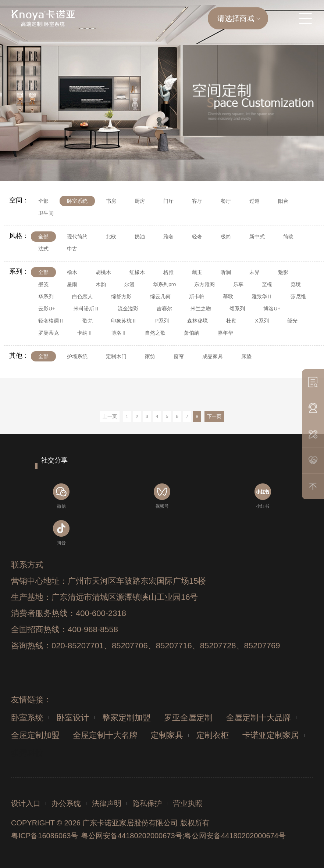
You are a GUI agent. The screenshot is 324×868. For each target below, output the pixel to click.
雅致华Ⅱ (262, 296)
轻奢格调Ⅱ (51, 321)
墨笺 (43, 284)
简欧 (288, 237)
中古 (72, 249)
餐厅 (226, 201)
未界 (254, 272)
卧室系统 (77, 201)
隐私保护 (147, 803)
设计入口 (26, 803)
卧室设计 (73, 718)
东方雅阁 (204, 284)
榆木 (72, 272)
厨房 (140, 201)
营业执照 (188, 803)
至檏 (267, 284)
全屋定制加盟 (35, 735)
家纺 (150, 356)
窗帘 (179, 356)
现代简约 (77, 237)
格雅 (168, 272)
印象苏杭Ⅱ (124, 321)
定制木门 (116, 356)
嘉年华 (225, 333)
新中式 (257, 237)
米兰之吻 (201, 309)
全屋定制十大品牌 (259, 718)
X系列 (262, 321)
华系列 (46, 296)
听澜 (226, 272)
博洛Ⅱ (119, 333)
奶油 (140, 237)
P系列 (162, 321)
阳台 (283, 201)
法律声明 (107, 803)
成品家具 (213, 356)
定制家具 (167, 735)
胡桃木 (103, 272)
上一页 (110, 416)
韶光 (292, 321)
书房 (111, 201)
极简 (226, 237)
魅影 (283, 272)
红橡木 (137, 272)
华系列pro (164, 284)
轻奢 (197, 237)
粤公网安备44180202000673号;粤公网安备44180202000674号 (183, 836)
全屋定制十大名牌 (105, 735)
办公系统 (66, 803)
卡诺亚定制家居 (271, 735)
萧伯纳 (192, 333)
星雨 (72, 284)
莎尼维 (298, 296)
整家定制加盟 (127, 718)
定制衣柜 (213, 735)
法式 (43, 249)
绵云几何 (160, 296)
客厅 (197, 201)
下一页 (214, 416)
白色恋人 (82, 296)
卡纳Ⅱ (85, 333)
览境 (296, 284)
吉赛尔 (164, 309)
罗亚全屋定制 (188, 718)
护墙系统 (77, 356)
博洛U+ (272, 309)
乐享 (238, 284)
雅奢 (168, 237)
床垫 (246, 356)
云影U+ (47, 309)
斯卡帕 (197, 296)
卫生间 (46, 213)
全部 (43, 201)
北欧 (111, 237)
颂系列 (237, 309)
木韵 (101, 284)
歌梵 (88, 321)
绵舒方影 (121, 296)
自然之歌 (155, 333)
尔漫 (129, 284)
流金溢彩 (128, 309)
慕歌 (228, 296)
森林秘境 (197, 321)
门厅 (168, 201)
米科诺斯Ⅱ (86, 309)
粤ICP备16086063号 (44, 836)
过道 (254, 201)
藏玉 (197, 272)
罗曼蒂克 (49, 333)
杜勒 (231, 321)
